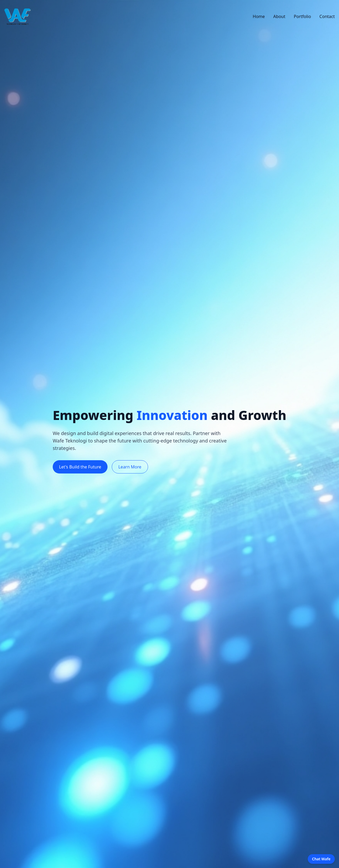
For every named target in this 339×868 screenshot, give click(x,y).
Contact (327, 16)
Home (259, 16)
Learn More (130, 467)
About (279, 16)
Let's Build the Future (80, 467)
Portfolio (302, 16)
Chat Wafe (321, 859)
